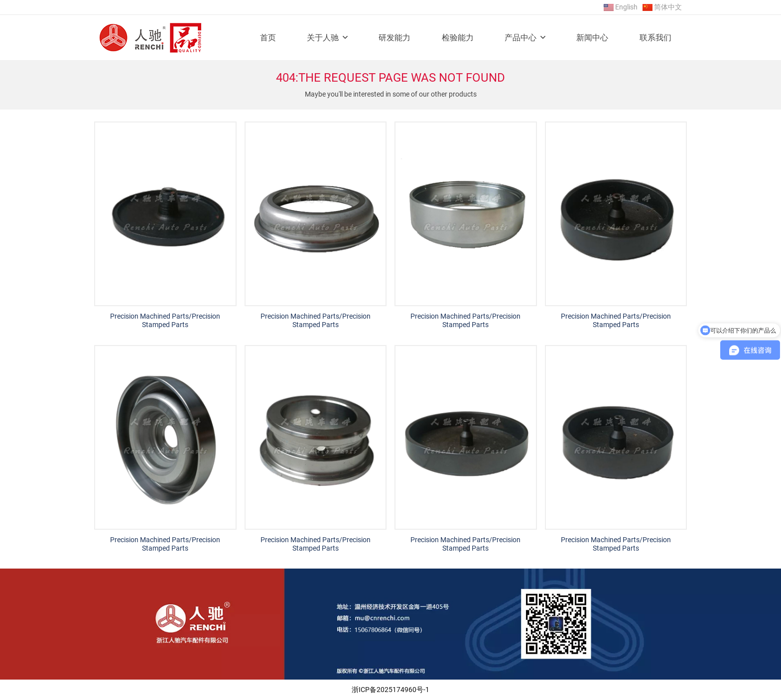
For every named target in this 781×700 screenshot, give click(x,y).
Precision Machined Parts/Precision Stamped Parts (165, 320)
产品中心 (521, 38)
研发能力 (394, 38)
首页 (268, 38)
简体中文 (668, 7)
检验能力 (458, 38)
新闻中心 (592, 38)
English (626, 7)
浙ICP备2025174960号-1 (390, 690)
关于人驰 (323, 38)
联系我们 (655, 38)
